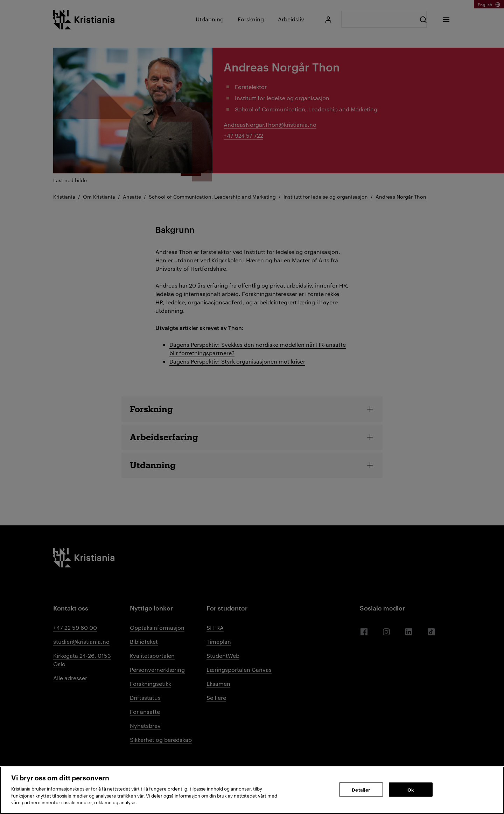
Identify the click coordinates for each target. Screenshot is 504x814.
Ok (411, 789)
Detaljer (361, 789)
